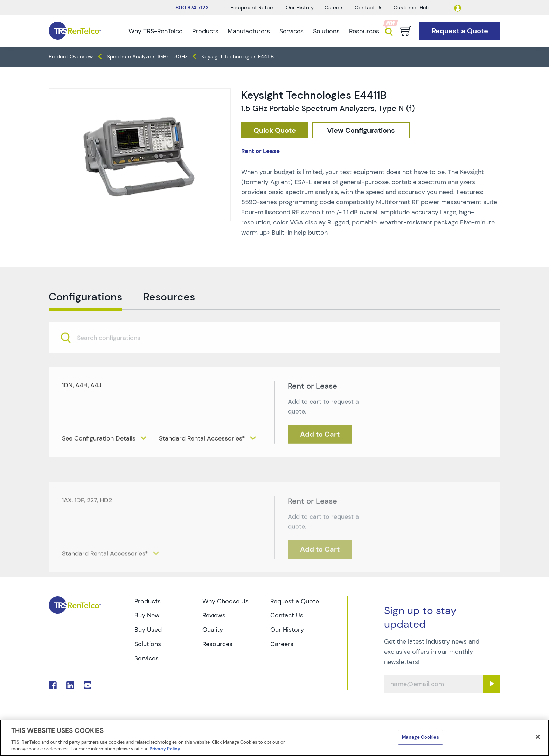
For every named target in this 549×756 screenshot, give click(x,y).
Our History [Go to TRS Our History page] (287, 630)
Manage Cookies (421, 737)
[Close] (538, 737)
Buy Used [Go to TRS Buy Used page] (148, 630)
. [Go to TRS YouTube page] (88, 685)
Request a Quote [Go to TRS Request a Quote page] (295, 601)
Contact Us (369, 8)
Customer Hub (411, 8)
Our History (300, 8)
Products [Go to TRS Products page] (148, 601)
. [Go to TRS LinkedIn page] (70, 685)
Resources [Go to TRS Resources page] (217, 644)
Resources (364, 31)
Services (291, 31)
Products (205, 31)
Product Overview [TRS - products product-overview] (71, 57)
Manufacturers (249, 31)
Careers (334, 8)
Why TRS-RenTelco (156, 31)
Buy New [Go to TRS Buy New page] (147, 615)
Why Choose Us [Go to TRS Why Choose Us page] (225, 601)
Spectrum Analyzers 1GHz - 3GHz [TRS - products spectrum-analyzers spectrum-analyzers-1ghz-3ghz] (147, 57)
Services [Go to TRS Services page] (147, 658)
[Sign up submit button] (492, 684)
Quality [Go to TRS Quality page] (213, 630)
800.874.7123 (192, 8)
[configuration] (361, 130)
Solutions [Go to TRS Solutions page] (148, 644)
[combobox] (274, 356)
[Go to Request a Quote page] (460, 31)
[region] (274, 738)
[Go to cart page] (406, 31)
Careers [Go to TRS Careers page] (282, 644)
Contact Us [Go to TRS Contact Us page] (287, 615)
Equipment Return (253, 8)
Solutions (326, 31)
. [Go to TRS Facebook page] (53, 685)
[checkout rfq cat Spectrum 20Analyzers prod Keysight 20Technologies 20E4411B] (275, 130)
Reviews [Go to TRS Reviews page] (214, 615)
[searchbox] (113, 356)
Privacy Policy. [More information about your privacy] (165, 749)
